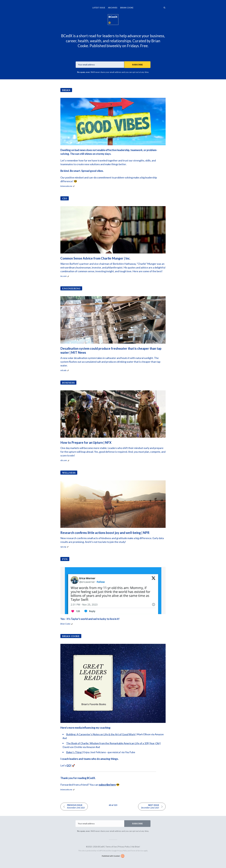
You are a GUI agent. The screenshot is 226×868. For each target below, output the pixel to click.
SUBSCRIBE (137, 65)
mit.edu (63, 370)
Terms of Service (137, 851)
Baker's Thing (74, 752)
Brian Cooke (127, 8)
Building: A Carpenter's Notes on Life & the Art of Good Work (101, 734)
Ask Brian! (136, 847)
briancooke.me (66, 186)
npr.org (63, 547)
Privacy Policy (124, 847)
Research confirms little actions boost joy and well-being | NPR (105, 533)
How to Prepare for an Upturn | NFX (86, 443)
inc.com (63, 276)
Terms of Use (111, 847)
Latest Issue (99, 8)
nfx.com (64, 460)
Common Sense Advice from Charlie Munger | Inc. (95, 258)
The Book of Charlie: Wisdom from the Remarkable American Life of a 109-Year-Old (113, 743)
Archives (113, 8)
